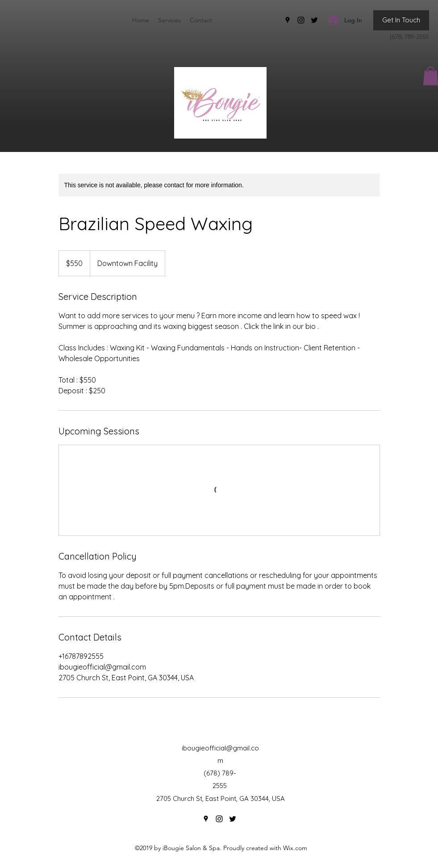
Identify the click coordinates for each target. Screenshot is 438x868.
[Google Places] (288, 20)
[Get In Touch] (401, 20)
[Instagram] (301, 20)
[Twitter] (314, 20)
